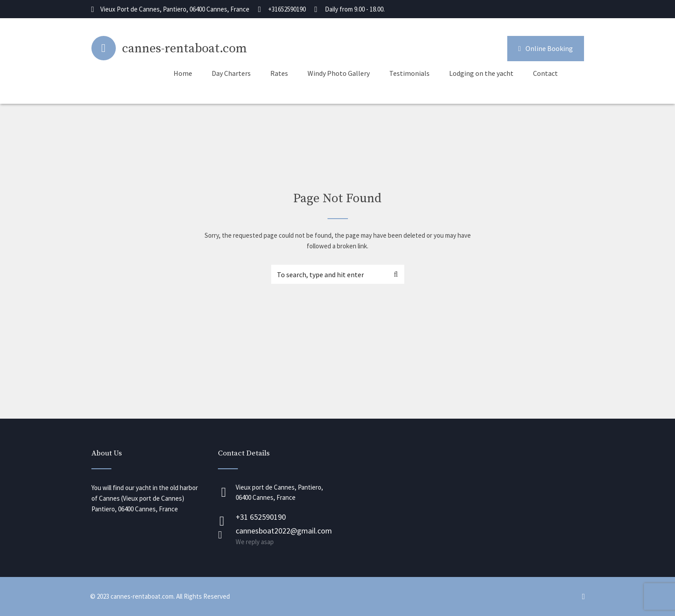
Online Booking (546, 48)
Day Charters (231, 73)
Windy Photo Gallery (339, 73)
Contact (545, 73)
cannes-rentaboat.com (185, 49)
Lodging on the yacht (481, 73)
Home (183, 73)
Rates (279, 73)
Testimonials (409, 73)
